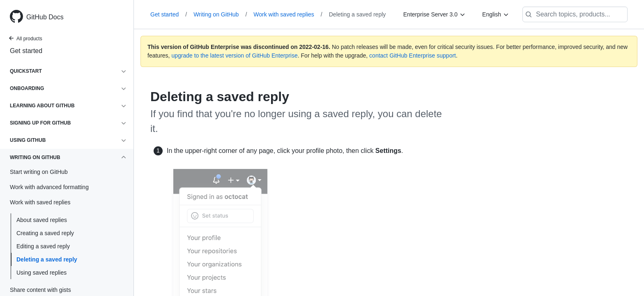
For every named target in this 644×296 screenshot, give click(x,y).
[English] (496, 14)
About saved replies (42, 220)
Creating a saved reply (45, 233)
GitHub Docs (45, 17)
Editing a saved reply (43, 246)
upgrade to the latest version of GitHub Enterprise (234, 55)
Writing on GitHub (220, 14)
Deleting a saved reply (47, 259)
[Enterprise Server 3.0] (435, 14)
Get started (26, 51)
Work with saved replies (288, 14)
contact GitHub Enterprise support (413, 55)
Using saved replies (41, 273)
